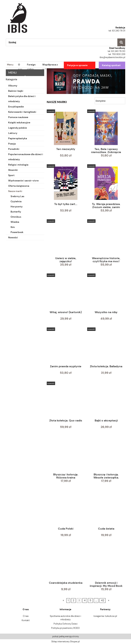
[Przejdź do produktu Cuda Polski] (66, 508)
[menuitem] (10, 65)
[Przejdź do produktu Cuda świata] (106, 508)
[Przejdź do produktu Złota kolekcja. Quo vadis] (66, 400)
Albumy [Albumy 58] (13, 86)
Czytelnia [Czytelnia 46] (16, 201)
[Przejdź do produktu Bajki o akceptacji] (106, 400)
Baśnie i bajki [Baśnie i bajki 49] (16, 91)
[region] (86, 81)
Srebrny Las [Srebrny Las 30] (17, 196)
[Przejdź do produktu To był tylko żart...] (66, 183)
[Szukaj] (121, 42)
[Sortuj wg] (110, 101)
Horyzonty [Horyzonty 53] (17, 207)
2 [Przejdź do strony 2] (73, 600)
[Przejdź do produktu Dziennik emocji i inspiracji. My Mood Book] (106, 562)
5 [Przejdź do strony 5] (90, 600)
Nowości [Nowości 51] (13, 237)
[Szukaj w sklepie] (62, 42)
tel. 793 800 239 (117, 54)
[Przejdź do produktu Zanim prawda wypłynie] (66, 346)
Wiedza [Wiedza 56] (15, 222)
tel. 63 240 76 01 (117, 31)
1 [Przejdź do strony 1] (68, 600)
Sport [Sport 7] (11, 175)
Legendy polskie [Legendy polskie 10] (17, 128)
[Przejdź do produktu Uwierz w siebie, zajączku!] (66, 238)
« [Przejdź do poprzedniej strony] (63, 600)
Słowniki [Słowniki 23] (13, 170)
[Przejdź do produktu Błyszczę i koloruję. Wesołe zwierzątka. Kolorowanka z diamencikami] (106, 454)
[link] (86, 81)
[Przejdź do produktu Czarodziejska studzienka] (66, 562)
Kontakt (26, 620)
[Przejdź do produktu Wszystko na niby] (106, 292)
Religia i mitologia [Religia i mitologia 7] (18, 165)
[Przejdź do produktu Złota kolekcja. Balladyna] (106, 346)
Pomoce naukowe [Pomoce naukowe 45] (18, 117)
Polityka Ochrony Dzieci (65, 624)
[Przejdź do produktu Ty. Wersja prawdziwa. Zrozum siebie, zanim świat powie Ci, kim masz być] (106, 183)
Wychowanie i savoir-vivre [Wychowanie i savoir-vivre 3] (23, 181)
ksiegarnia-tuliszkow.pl (105, 616)
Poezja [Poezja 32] (12, 144)
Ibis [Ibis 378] (13, 227)
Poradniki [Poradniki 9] (14, 149)
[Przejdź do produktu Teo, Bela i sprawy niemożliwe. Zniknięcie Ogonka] (106, 128)
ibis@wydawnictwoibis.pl (112, 57)
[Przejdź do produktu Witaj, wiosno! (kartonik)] (66, 292)
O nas (26, 616)
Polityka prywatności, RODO (65, 628)
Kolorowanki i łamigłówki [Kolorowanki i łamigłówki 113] (22, 112)
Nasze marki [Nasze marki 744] (15, 191)
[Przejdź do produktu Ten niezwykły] (66, 128)
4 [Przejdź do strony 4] (85, 600)
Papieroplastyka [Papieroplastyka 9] (18, 138)
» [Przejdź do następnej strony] (109, 600)
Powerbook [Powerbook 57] (17, 232)
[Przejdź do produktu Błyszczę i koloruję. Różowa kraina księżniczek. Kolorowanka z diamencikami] (66, 454)
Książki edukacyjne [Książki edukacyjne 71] (19, 122)
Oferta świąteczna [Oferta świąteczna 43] (19, 186)
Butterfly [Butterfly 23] (16, 212)
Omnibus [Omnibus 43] (16, 217)
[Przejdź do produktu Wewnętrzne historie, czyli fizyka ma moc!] (106, 238)
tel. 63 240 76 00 (116, 51)
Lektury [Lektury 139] (13, 133)
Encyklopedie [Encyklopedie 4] (16, 107)
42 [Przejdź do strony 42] (103, 600)
